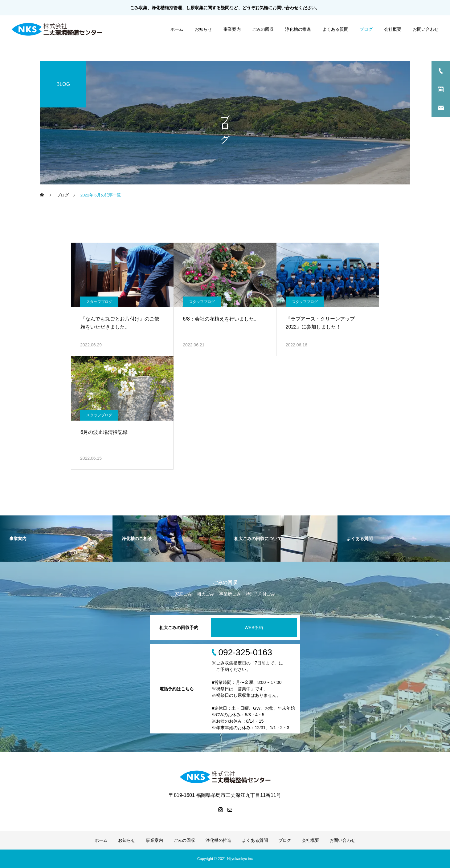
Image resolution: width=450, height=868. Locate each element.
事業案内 (232, 29)
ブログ (366, 29)
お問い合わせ (285, 8)
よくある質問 (335, 29)
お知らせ (203, 29)
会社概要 (393, 29)
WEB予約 (254, 628)
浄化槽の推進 (298, 29)
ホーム (177, 29)
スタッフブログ (99, 302)
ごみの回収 (263, 29)
